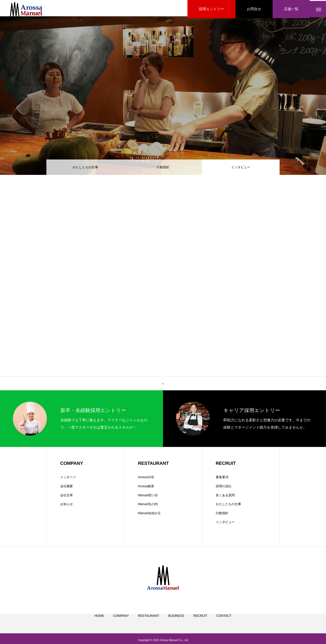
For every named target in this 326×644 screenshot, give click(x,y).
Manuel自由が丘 (149, 515)
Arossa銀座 (146, 488)
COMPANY (121, 623)
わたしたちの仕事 (85, 168)
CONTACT (224, 623)
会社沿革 (67, 497)
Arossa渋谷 (146, 479)
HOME (99, 623)
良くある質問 (225, 497)
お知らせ (67, 506)
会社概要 (67, 488)
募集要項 (222, 479)
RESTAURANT (149, 623)
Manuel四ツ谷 (148, 497)
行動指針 (163, 168)
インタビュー (225, 524)
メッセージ (68, 479)
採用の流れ (224, 488)
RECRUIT (200, 623)
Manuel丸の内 (148, 506)
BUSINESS (176, 623)
